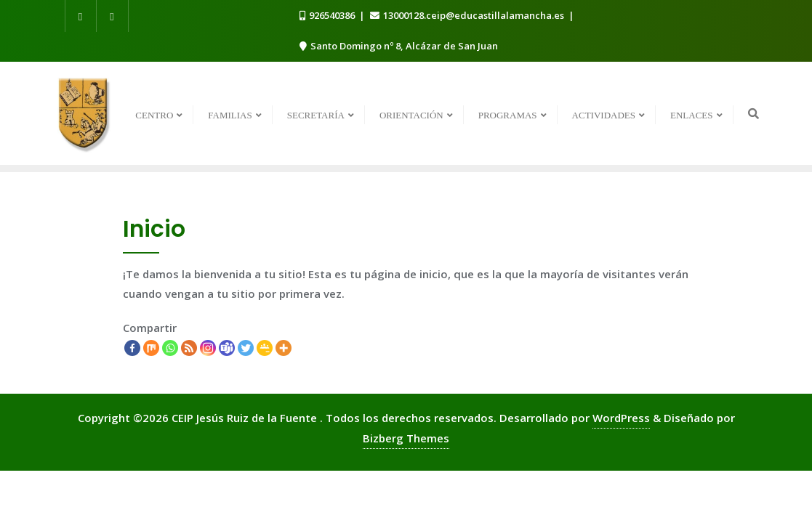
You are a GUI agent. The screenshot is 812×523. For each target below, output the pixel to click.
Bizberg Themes (406, 438)
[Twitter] (246, 348)
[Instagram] (208, 348)
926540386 (328, 15)
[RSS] (189, 348)
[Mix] (151, 348)
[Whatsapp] (170, 348)
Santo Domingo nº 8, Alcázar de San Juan (399, 46)
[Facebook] (132, 348)
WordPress (621, 418)
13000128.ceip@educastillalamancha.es (468, 15)
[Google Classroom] (265, 348)
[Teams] (227, 348)
